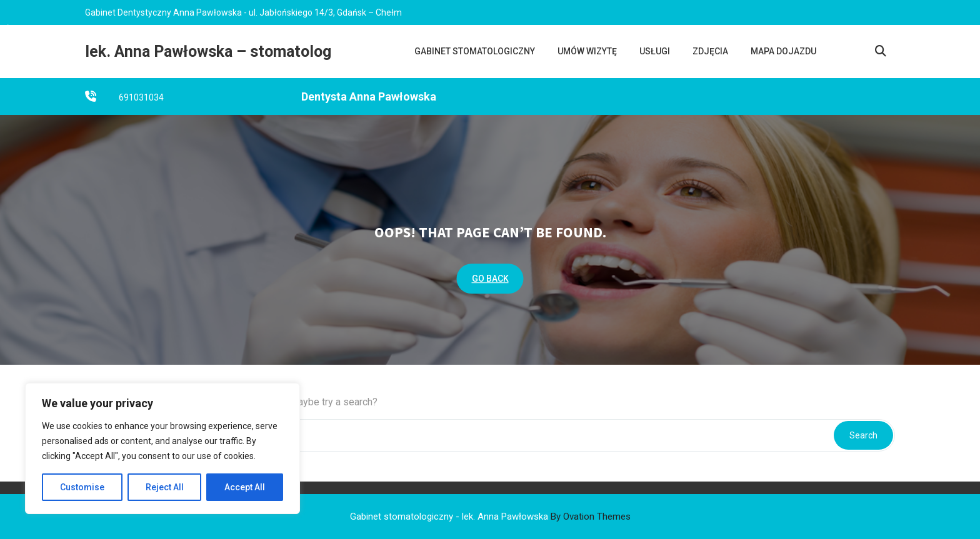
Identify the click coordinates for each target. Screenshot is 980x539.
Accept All (245, 487)
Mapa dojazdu (783, 51)
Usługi (655, 51)
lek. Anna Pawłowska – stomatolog (208, 52)
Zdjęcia (710, 51)
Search (863, 435)
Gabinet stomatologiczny (475, 51)
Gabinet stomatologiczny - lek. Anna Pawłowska (490, 517)
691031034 (141, 99)
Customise (82, 487)
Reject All (165, 487)
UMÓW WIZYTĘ (587, 51)
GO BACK (490, 279)
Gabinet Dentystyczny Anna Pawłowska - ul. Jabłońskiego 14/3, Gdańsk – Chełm (243, 11)
